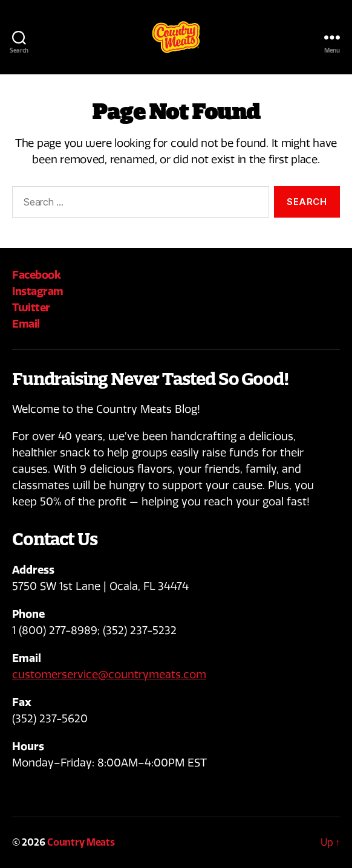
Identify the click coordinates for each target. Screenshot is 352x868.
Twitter (31, 307)
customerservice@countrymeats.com (109, 675)
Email (26, 324)
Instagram (38, 291)
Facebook (36, 275)
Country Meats (81, 842)
